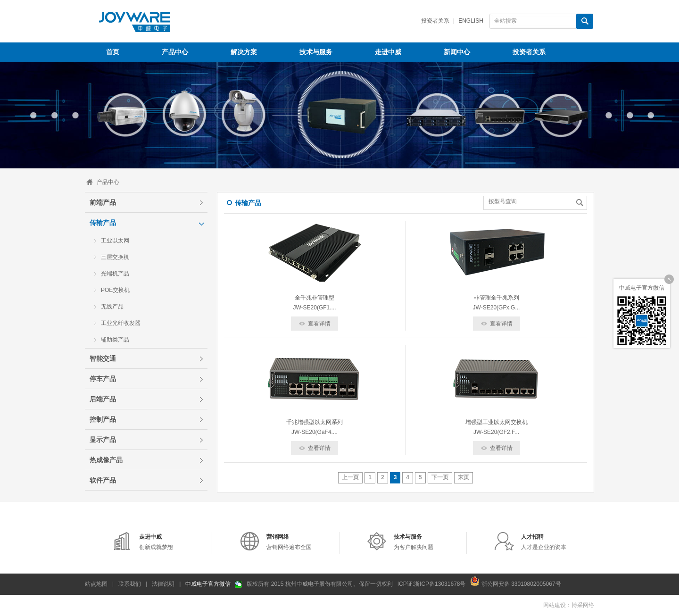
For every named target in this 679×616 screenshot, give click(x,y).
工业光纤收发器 (121, 323)
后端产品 (103, 399)
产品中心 (108, 182)
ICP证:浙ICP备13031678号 (432, 584)
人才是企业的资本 (544, 542)
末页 (464, 477)
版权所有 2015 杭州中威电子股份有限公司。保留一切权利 (319, 584)
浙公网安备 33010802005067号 (515, 581)
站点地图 (96, 584)
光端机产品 (115, 274)
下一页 (440, 477)
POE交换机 (115, 290)
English (471, 21)
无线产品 (112, 307)
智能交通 (103, 358)
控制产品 (103, 419)
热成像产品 (106, 460)
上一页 (350, 477)
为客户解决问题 (414, 542)
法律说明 (163, 584)
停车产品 (103, 379)
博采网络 (583, 605)
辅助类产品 (115, 340)
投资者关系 (435, 21)
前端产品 (103, 202)
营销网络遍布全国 (289, 542)
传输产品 (103, 223)
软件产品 (103, 480)
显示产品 (103, 440)
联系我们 (130, 584)
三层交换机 (115, 257)
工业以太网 (115, 241)
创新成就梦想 (156, 542)
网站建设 (555, 605)
